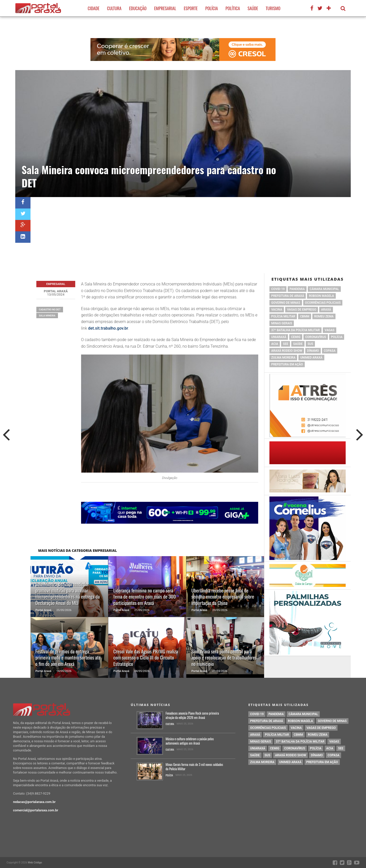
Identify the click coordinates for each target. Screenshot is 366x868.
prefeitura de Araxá (288, 296)
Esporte (191, 8)
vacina (277, 310)
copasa (330, 351)
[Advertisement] (191, 235)
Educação (138, 8)
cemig (296, 337)
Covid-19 (278, 289)
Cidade (94, 8)
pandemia (297, 289)
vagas (330, 330)
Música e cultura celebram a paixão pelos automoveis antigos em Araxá (190, 741)
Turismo (273, 8)
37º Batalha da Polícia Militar (295, 330)
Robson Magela (321, 296)
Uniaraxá (279, 337)
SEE (286, 344)
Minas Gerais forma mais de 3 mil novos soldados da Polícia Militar (194, 767)
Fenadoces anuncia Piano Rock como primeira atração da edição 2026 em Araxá (192, 716)
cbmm (304, 316)
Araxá (326, 310)
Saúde (253, 8)
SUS (310, 344)
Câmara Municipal (324, 289)
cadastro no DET (50, 309)
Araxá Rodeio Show (287, 351)
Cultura (114, 8)
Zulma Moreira (283, 358)
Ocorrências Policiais (323, 303)
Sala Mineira (47, 316)
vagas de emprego (302, 310)
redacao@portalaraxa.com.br (34, 802)
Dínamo (313, 351)
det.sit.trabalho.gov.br (108, 328)
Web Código (35, 863)
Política (233, 8)
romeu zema (324, 316)
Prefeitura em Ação (287, 364)
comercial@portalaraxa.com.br (36, 810)
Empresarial (165, 8)
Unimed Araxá (311, 358)
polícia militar (283, 316)
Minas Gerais (282, 323)
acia (275, 344)
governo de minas (286, 303)
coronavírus (316, 337)
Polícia (212, 8)
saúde (298, 344)
